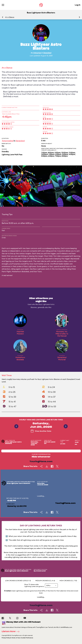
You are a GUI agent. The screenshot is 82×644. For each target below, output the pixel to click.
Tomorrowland (8, 141)
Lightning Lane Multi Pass (12, 155)
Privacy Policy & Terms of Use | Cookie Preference (17, 638)
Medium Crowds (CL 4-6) (45, 581)
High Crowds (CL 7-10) (68, 581)
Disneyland (47, 53)
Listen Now (11, 632)
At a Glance (10, 17)
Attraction (37, 53)
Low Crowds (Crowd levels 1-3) (18, 581)
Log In (78, 5)
